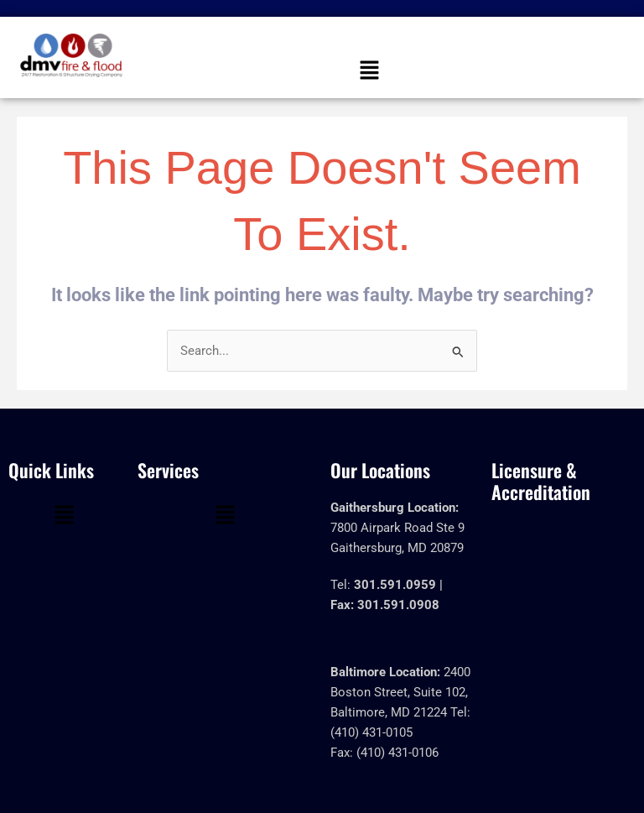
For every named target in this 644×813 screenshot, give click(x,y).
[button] (369, 71)
